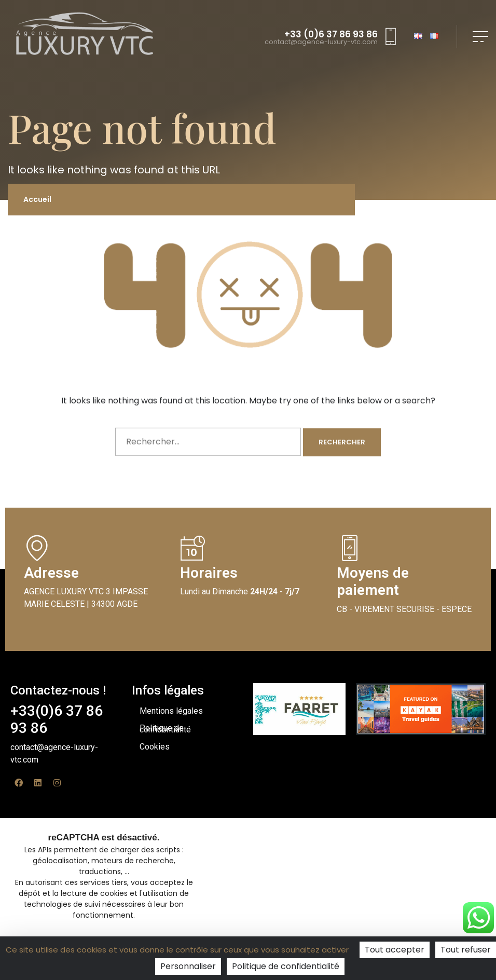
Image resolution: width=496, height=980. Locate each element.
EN (418, 37)
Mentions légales (171, 711)
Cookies (155, 747)
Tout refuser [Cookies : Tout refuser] (466, 950)
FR (434, 37)
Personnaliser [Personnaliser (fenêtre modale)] (188, 966)
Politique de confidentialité (165, 729)
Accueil (37, 199)
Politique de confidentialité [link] (286, 966)
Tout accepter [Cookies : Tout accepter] (395, 950)
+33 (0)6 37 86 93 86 (331, 35)
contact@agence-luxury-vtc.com (321, 42)
